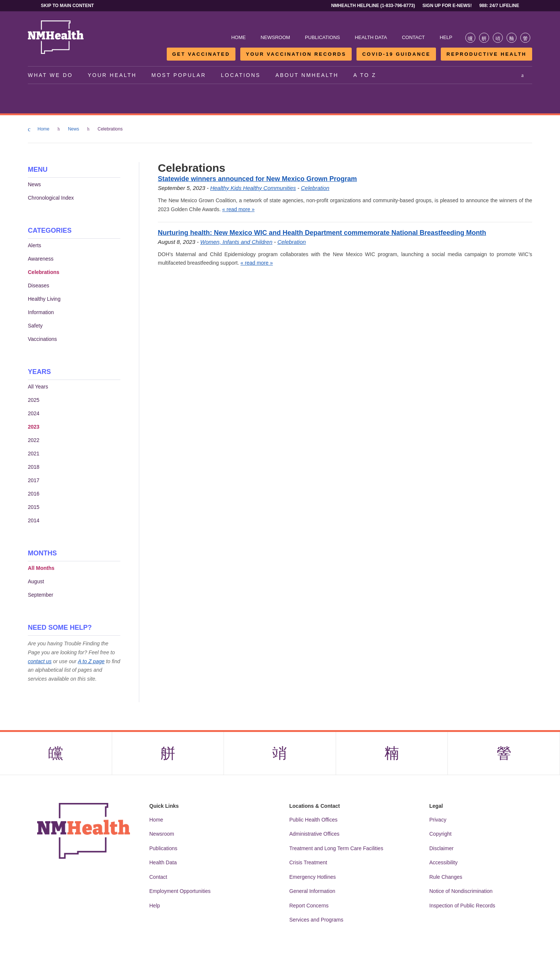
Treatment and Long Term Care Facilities (336, 848)
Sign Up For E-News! (447, 6)
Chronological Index (51, 198)
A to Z (365, 75)
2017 (34, 480)
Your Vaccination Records (296, 54)
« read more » (238, 209)
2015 (34, 507)
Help (446, 37)
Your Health (112, 75)
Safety (35, 326)
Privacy (438, 820)
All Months (41, 568)
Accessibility (443, 862)
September (40, 595)
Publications (322, 37)
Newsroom (275, 37)
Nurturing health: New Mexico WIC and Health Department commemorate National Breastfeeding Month (322, 233)
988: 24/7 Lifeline (499, 6)
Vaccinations (42, 339)
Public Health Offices (313, 820)
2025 (34, 400)
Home (239, 37)
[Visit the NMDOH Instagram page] (498, 38)
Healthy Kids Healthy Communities (253, 188)
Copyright (440, 834)
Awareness (41, 259)
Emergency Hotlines (312, 877)
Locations (241, 75)
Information (41, 312)
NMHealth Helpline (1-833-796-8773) (373, 6)
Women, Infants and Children (236, 242)
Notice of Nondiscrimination (461, 891)
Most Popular (179, 75)
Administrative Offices (314, 834)
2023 (34, 427)
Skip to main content (67, 6)
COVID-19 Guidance (396, 54)
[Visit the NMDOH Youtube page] (525, 38)
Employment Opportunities (180, 891)
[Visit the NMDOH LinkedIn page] (512, 38)
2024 (34, 413)
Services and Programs (316, 920)
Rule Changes (446, 877)
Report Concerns (309, 906)
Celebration (315, 188)
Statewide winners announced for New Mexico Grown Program (257, 179)
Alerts (35, 245)
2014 (34, 520)
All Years (38, 387)
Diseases (39, 285)
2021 (34, 454)
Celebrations (44, 272)
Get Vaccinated (201, 54)
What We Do (50, 75)
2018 (34, 467)
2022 (34, 440)
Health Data (371, 37)
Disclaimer (441, 848)
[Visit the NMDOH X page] (484, 38)
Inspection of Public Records (462, 906)
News (75, 129)
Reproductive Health (486, 54)
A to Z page (91, 661)
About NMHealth (307, 75)
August (36, 581)
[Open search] (523, 75)
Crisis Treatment (308, 862)
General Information (312, 891)
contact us (40, 661)
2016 (34, 494)
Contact (413, 37)
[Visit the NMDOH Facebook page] (470, 38)
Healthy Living (44, 299)
